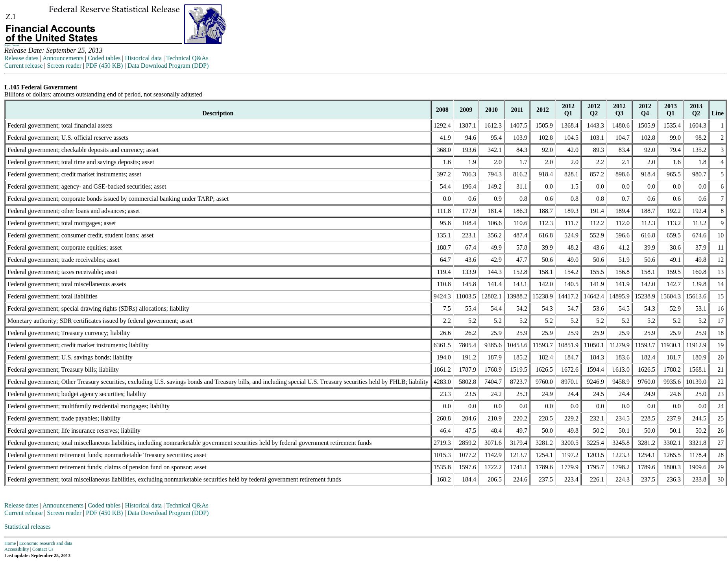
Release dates (21, 58)
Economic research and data (46, 543)
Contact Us (43, 549)
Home (10, 543)
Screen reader (64, 66)
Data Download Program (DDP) (168, 66)
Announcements (63, 58)
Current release (23, 66)
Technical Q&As (187, 58)
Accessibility (17, 549)
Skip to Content (12, 45)
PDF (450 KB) (104, 66)
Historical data (143, 58)
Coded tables (104, 58)
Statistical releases (28, 527)
